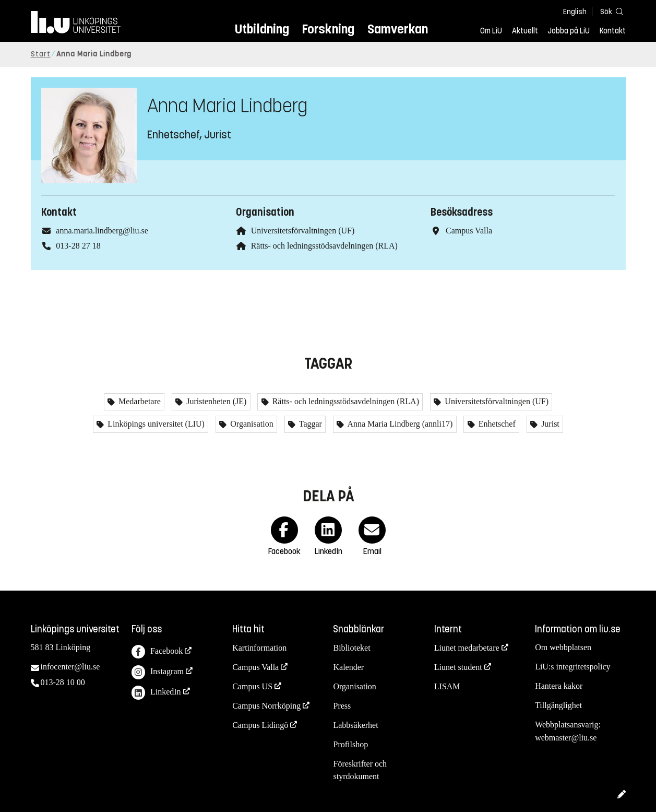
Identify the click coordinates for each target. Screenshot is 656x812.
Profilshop (350, 744)
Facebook (157, 652)
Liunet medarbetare (467, 648)
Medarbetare (139, 401)
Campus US (252, 686)
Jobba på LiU (569, 31)
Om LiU (491, 31)
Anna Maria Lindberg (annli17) (399, 424)
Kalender (348, 667)
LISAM (447, 686)
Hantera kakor (559, 686)
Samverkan (398, 29)
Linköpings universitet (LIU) (155, 424)
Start (41, 54)
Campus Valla (255, 667)
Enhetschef (496, 424)
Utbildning (262, 29)
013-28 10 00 (63, 682)
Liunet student (458, 667)
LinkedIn (156, 693)
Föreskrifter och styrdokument (360, 770)
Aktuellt (525, 31)
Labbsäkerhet (355, 725)
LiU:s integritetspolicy (572, 667)
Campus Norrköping (266, 706)
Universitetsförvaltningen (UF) (303, 231)
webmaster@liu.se (566, 738)
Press (342, 706)
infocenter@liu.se (70, 667)
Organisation (251, 424)
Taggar (309, 424)
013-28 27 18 (78, 246)
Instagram (158, 672)
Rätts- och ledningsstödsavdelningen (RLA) (324, 246)
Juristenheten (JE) (215, 401)
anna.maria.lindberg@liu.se (102, 231)
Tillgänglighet (558, 705)
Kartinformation (259, 648)
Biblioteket (351, 648)
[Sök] (610, 11)
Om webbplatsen (563, 647)
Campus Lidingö (260, 725)
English (575, 12)
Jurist (549, 424)
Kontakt (613, 31)
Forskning (328, 29)
